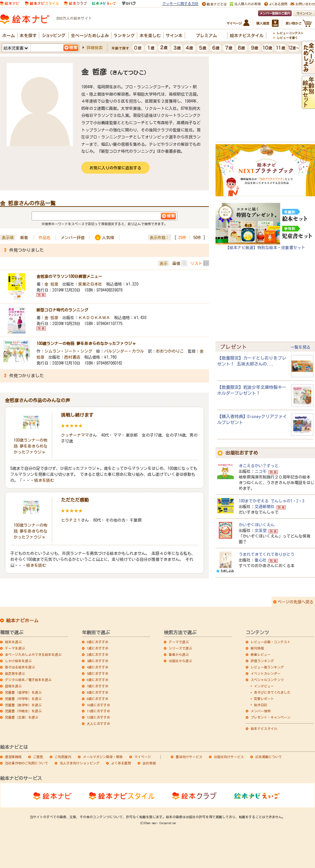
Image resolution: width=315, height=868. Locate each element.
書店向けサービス (189, 757)
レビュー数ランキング (267, 667)
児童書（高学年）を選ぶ (23, 705)
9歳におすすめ (98, 699)
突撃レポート (264, 699)
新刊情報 (257, 648)
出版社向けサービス (229, 757)
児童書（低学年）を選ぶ (23, 692)
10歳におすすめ (98, 705)
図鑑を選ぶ (13, 686)
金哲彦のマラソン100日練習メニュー (69, 276)
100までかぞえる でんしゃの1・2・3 (272, 501)
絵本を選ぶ (13, 642)
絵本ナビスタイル (264, 729)
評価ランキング (262, 661)
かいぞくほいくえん (257, 525)
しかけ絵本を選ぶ (18, 661)
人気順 (108, 237)
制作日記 (261, 705)
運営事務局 (13, 757)
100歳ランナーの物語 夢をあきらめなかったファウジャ (86, 343)
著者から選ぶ (179, 654)
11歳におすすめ (98, 711)
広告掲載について (269, 757)
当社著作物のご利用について (27, 763)
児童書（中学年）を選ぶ (23, 699)
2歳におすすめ (98, 654)
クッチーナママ (75, 435)
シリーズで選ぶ (180, 648)
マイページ (143, 757)
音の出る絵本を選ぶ (20, 667)
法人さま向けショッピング (80, 763)
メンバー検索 (261, 711)
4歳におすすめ (98, 667)
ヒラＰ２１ (71, 520)
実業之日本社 (90, 284)
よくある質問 (121, 763)
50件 (197, 237)
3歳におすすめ (98, 661)
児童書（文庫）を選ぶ (22, 717)
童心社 (261, 560)
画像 (176, 263)
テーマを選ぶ (15, 648)
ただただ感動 (75, 500)
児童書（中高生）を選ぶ (23, 711)
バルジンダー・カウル (124, 351)
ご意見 (38, 757)
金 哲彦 (51, 284)
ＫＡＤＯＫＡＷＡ (94, 317)
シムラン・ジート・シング (68, 351)
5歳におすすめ (98, 673)
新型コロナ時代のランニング (62, 310)
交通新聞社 (265, 506)
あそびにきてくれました (272, 692)
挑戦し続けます (77, 415)
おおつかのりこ (170, 351)
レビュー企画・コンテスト (271, 642)
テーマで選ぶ (179, 642)
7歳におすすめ (98, 686)
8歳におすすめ (98, 692)
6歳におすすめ (98, 680)
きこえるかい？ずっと (259, 466)
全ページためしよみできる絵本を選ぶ (33, 654)
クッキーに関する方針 (180, 3)
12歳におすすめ (98, 717)
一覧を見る (300, 347)
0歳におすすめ (98, 642)
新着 (24, 237)
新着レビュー (261, 654)
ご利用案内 (63, 757)
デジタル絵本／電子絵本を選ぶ (28, 680)
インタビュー (264, 686)
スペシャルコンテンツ (267, 680)
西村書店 (72, 357)
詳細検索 (94, 47)
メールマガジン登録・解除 (103, 757)
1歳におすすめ (98, 648)
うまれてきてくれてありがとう (267, 554)
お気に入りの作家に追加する (115, 168)
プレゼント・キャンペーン (271, 717)
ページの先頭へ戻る (295, 602)
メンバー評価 (73, 237)
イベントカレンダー (266, 673)
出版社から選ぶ (180, 661)
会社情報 (149, 763)
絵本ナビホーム (22, 621)
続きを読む (44, 480)
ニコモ (261, 471)
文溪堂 (261, 530)
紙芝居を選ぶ (15, 673)
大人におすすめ (98, 724)
